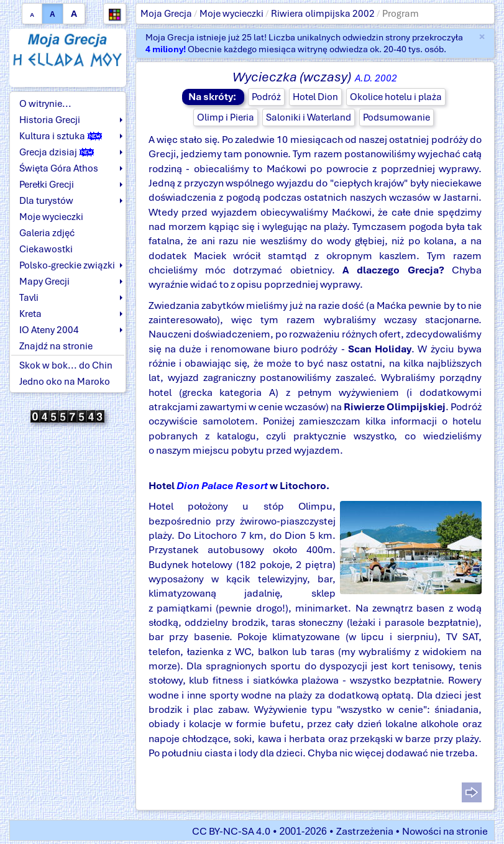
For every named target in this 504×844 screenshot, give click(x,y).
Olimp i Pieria (226, 117)
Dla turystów (46, 201)
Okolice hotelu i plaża (396, 97)
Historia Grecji (50, 120)
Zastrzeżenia (365, 831)
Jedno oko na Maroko (65, 382)
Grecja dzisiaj (57, 152)
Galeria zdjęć (47, 233)
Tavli (29, 298)
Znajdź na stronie (56, 346)
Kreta (30, 314)
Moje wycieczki (231, 14)
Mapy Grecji (44, 282)
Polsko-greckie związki (67, 265)
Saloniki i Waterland (309, 117)
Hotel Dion (315, 97)
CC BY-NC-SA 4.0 (231, 831)
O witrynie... (45, 104)
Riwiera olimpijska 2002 (323, 14)
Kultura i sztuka (61, 136)
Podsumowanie (396, 117)
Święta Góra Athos (59, 168)
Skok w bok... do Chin (66, 365)
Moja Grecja (166, 14)
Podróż (266, 97)
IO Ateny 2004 (49, 330)
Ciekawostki (46, 249)
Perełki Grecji (47, 185)
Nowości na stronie (445, 831)
